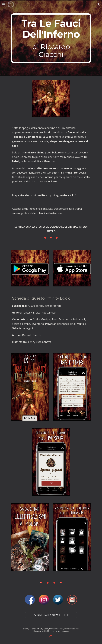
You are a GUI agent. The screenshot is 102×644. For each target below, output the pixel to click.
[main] (51, 38)
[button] (4, 4)
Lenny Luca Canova (40, 342)
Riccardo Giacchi (32, 335)
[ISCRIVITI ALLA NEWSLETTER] (51, 615)
